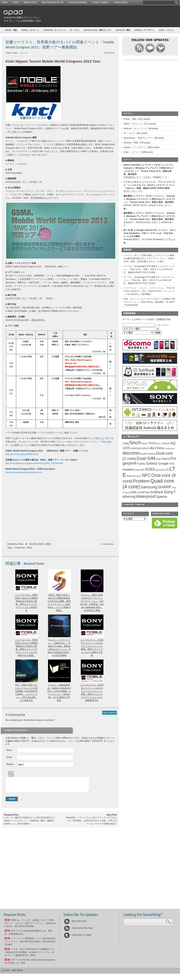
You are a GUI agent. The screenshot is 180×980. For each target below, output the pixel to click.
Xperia (162, 496)
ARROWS (136, 448)
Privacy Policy (121, 2)
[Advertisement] (130, 34)
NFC (146, 475)
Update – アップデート (135, 147)
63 (7, 934)
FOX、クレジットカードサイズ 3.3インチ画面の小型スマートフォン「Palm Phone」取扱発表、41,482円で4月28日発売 (149, 302)
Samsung (149, 487)
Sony (168, 492)
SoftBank (157, 492)
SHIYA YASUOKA (132, 165)
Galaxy (152, 463)
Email (9, 757)
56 (7, 941)
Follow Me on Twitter (78, 938)
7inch (152, 443)
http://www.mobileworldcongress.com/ (24, 472)
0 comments (107, 544)
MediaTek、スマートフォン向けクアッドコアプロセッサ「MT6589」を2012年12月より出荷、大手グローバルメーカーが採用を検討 (91, 823)
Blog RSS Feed (75, 924)
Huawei (128, 469)
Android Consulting (78, 2)
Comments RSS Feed (79, 931)
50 (7, 952)
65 (7, 923)
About (16, 2)
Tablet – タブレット (30, 30)
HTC (172, 464)
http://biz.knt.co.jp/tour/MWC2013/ (22, 454)
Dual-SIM (146, 458)
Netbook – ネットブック (54, 30)
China (159, 448)
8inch (159, 444)
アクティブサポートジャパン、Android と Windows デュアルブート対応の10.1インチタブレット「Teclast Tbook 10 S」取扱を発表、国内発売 (150, 199)
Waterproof (146, 497)
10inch (166, 443)
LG (167, 470)
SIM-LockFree (140, 492)
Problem (141, 481)
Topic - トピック (20, 53)
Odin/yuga (106, 442)
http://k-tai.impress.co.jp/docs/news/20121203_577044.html (34, 463)
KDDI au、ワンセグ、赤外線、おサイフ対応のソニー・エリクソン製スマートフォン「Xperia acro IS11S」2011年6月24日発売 (30, 926)
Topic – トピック (132, 152)
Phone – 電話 (11, 30)
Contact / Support (100, 2)
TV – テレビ (75, 30)
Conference (19, 548)
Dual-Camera (148, 454)
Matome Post (30, 2)
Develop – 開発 (131, 143)
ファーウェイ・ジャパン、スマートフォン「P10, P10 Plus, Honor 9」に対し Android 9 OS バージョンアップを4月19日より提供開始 (149, 291)
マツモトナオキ (131, 182)
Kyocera (160, 470)
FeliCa (166, 459)
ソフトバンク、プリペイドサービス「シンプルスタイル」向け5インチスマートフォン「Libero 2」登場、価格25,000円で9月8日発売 (149, 185)
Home (5, 2)
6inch (145, 443)
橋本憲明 (128, 196)
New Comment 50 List (52, 2)
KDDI (150, 469)
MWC (29, 548)
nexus (139, 476)
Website (10, 764)
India (137, 470)
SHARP (165, 487)
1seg (126, 443)
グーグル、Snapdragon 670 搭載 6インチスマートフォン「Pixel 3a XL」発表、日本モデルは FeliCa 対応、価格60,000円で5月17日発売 (149, 269)
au (152, 448)
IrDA (142, 470)
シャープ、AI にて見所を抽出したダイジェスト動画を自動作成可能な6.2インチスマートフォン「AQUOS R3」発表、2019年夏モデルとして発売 (149, 258)
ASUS (146, 448)
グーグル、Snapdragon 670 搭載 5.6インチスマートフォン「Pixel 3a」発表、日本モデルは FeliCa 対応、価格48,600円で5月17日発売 (149, 280)
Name (9, 750)
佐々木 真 (128, 230)
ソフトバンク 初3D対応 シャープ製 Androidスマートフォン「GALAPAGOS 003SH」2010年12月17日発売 (30, 944)
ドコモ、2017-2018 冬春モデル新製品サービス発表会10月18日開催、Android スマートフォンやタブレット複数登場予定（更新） (30, 955)
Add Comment (109, 713)
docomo (131, 453)
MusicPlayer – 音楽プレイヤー (138, 138)
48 (7, 963)
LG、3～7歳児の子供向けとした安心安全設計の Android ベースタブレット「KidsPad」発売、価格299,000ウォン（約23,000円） (29, 823)
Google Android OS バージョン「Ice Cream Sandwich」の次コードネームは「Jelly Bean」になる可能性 (149, 233)
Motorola (131, 476)
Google (163, 464)
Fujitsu (141, 464)
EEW (159, 459)
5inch (135, 443)
